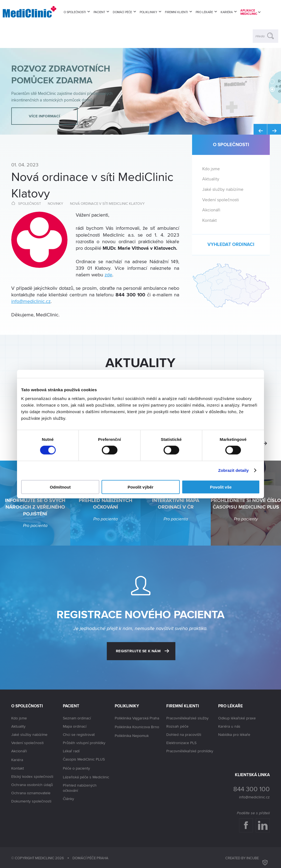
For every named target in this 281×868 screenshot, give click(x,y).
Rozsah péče (177, 726)
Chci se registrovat (79, 734)
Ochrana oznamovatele (31, 793)
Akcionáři (211, 210)
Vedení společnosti (221, 200)
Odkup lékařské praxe (237, 718)
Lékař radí (71, 751)
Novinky (55, 203)
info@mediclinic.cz (31, 301)
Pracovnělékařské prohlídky (190, 751)
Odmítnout (60, 487)
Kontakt (210, 220)
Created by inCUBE (248, 858)
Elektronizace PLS (181, 743)
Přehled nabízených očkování (80, 788)
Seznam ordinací (77, 718)
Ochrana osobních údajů (32, 785)
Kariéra (17, 760)
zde (108, 275)
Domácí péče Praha (90, 858)
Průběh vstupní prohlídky (84, 743)
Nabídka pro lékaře (234, 734)
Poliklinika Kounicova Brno (137, 727)
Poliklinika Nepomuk (132, 736)
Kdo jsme (211, 169)
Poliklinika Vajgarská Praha (137, 718)
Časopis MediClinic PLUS (84, 759)
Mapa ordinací (75, 726)
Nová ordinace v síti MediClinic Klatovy (107, 203)
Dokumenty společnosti (31, 801)
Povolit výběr (140, 487)
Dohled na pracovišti (184, 734)
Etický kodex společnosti (32, 776)
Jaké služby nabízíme (223, 189)
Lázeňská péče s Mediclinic (86, 777)
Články (68, 799)
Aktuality (211, 179)
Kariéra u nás (229, 726)
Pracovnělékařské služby (187, 718)
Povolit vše (221, 487)
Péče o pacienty (76, 768)
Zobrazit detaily (234, 470)
